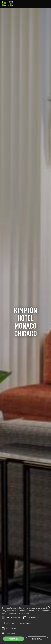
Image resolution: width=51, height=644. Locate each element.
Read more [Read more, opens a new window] (25, 614)
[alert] (26, 624)
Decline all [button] (37, 639)
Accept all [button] (14, 639)
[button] (3, 618)
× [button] (49, 607)
